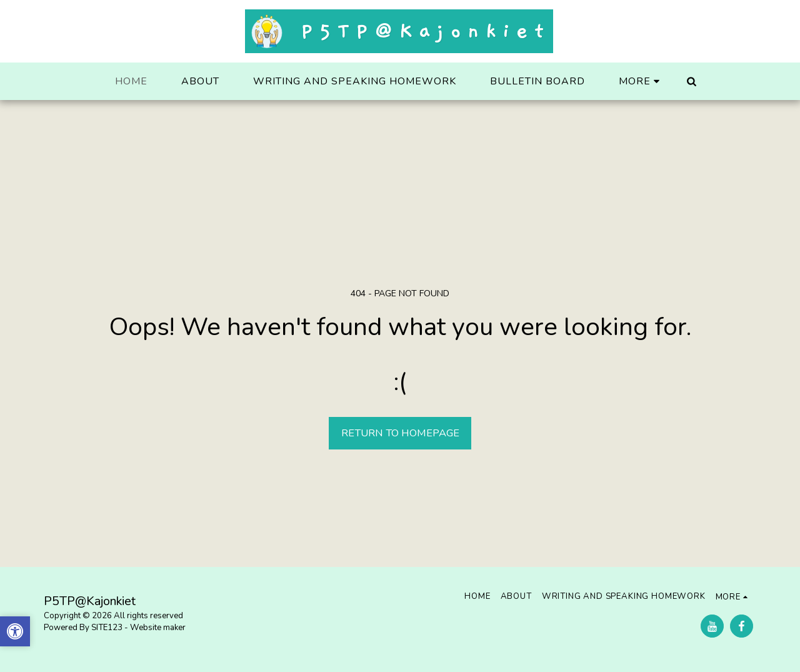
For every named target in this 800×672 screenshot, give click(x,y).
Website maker (158, 628)
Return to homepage (400, 433)
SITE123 (107, 628)
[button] (691, 81)
